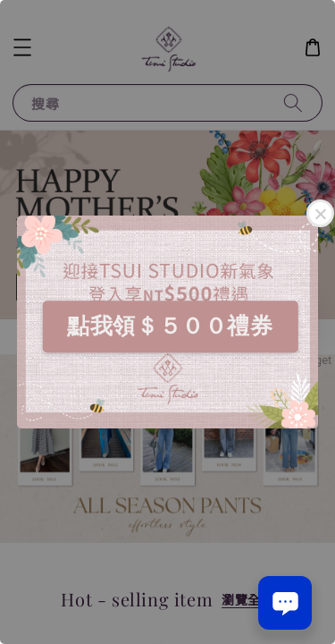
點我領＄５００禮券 (170, 326)
